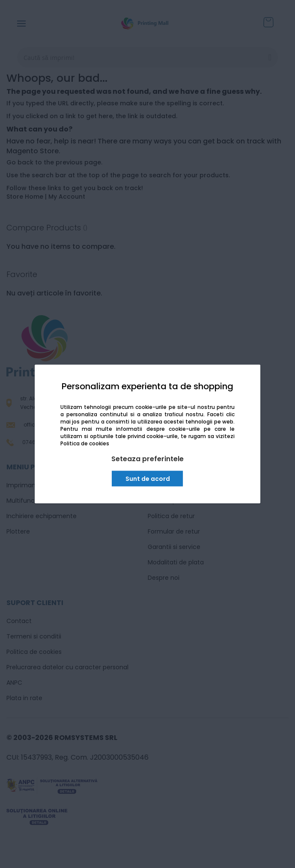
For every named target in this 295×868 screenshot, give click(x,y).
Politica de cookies (85, 443)
